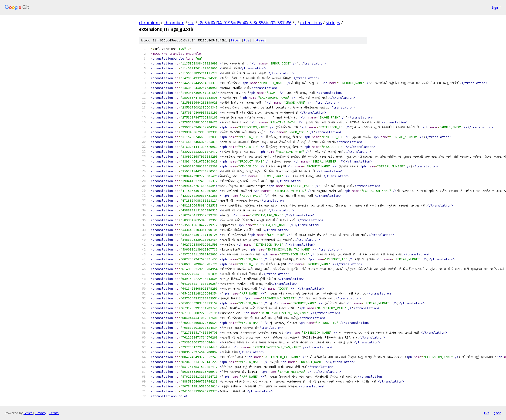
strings (333, 23)
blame (260, 40)
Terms (54, 413)
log (246, 40)
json (498, 413)
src (191, 23)
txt (486, 413)
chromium (149, 23)
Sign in (496, 7)
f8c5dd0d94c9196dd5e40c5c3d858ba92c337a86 (245, 23)
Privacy (41, 413)
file (234, 40)
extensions (311, 23)
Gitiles (28, 413)
